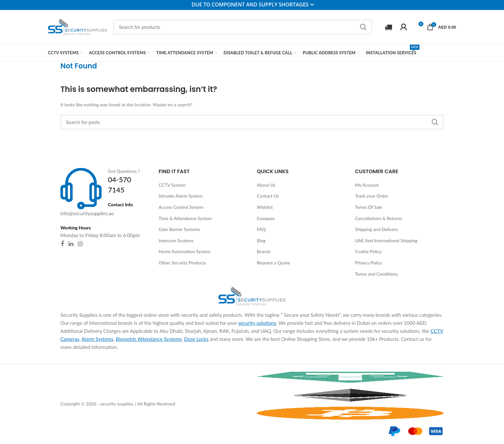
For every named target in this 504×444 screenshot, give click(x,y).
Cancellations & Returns (379, 218)
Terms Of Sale (369, 207)
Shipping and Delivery (377, 229)
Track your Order (372, 196)
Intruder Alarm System (181, 196)
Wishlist (265, 207)
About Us (266, 185)
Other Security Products (183, 263)
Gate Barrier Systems (180, 229)
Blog (261, 240)
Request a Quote (273, 263)
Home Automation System (185, 251)
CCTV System (172, 185)
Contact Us (268, 196)
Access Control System (181, 207)
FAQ (261, 229)
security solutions (257, 323)
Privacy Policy (369, 263)
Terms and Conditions (377, 274)
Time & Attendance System (185, 218)
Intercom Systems (176, 240)
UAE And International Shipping (386, 240)
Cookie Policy (369, 251)
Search (363, 27)
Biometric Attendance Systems (149, 339)
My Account (367, 185)
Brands (264, 251)
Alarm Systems (97, 339)
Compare (266, 218)
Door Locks (196, 339)
